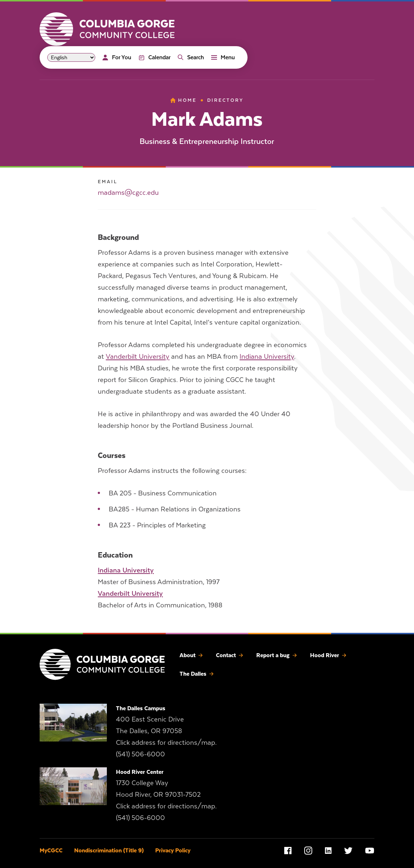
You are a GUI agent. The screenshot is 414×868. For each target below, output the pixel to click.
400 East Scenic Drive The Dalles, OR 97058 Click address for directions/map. (166, 731)
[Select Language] (71, 57)
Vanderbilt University (138, 356)
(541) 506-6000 (140, 754)
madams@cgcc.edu (128, 192)
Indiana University (267, 356)
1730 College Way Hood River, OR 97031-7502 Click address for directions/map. (166, 794)
